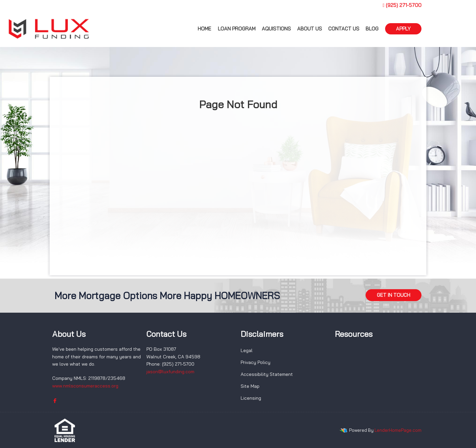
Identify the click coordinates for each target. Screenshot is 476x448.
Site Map (250, 386)
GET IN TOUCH (394, 295)
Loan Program (237, 29)
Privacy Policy (256, 362)
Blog (372, 29)
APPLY (403, 29)
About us (310, 29)
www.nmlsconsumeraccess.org (85, 386)
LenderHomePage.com (398, 430)
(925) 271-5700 (402, 5)
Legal (247, 350)
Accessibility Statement (267, 374)
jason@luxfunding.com (170, 372)
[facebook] (55, 401)
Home (204, 29)
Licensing (251, 398)
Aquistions (276, 29)
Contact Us (344, 29)
